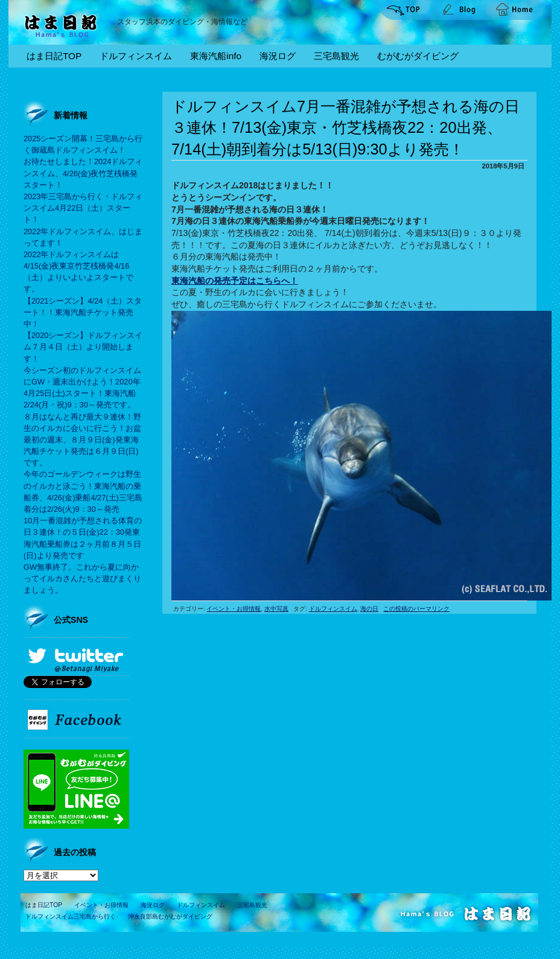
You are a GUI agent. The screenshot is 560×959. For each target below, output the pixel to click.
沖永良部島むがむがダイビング (170, 916)
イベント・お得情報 (234, 609)
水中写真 (276, 609)
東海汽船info (216, 56)
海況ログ (278, 56)
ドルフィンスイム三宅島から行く (71, 916)
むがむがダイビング (418, 56)
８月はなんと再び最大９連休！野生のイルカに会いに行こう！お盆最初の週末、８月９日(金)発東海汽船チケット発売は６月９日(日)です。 (82, 440)
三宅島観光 (336, 56)
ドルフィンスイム (136, 56)
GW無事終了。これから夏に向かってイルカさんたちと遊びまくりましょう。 (82, 578)
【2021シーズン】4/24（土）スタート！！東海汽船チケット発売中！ (83, 312)
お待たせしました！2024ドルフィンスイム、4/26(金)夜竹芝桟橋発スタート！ (83, 173)
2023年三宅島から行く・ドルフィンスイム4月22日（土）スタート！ (83, 208)
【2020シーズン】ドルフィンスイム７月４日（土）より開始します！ (83, 347)
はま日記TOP (54, 56)
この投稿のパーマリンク (416, 609)
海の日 (369, 609)
